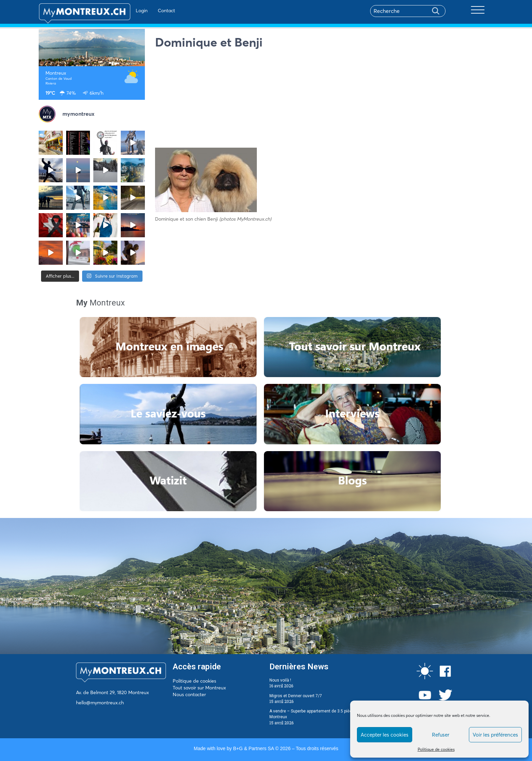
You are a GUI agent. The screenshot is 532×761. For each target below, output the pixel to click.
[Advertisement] (324, 100)
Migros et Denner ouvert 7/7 (296, 696)
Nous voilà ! (280, 680)
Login (122, 11)
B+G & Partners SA (253, 748)
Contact (147, 11)
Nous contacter (189, 694)
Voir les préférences (495, 735)
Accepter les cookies (385, 735)
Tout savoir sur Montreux (199, 688)
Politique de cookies (436, 749)
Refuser (441, 735)
